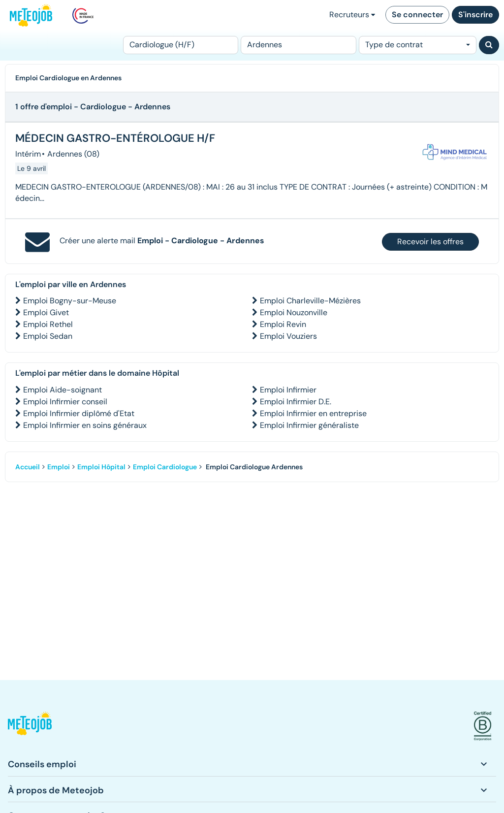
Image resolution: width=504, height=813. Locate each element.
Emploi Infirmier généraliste (309, 425)
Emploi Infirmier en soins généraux (85, 425)
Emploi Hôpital (101, 467)
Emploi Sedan (48, 336)
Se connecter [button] (417, 15)
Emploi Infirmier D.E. (296, 402)
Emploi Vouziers (288, 336)
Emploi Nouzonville (294, 312)
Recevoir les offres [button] (430, 242)
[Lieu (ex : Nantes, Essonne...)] (298, 45)
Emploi (59, 467)
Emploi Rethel (48, 324)
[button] (30, 726)
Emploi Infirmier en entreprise (313, 413)
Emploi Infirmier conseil (65, 402)
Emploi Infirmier (288, 390)
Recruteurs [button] (352, 15)
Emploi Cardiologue (165, 467)
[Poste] (181, 45)
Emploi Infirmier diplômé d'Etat (79, 413)
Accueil (28, 467)
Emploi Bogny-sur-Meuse (70, 301)
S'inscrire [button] (475, 15)
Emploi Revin (283, 324)
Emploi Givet (46, 312)
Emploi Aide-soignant (63, 390)
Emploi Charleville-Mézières (310, 301)
